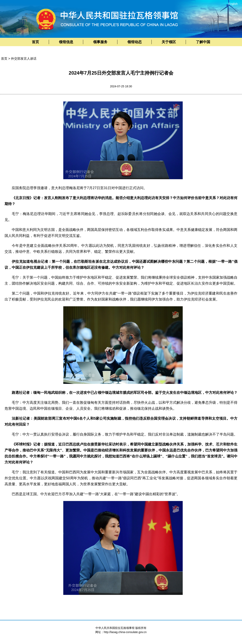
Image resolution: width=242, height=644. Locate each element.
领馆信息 (66, 42)
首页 (35, 42)
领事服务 (100, 42)
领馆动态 (135, 42)
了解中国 (203, 42)
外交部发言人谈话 (24, 59)
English (233, 4)
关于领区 (169, 42)
